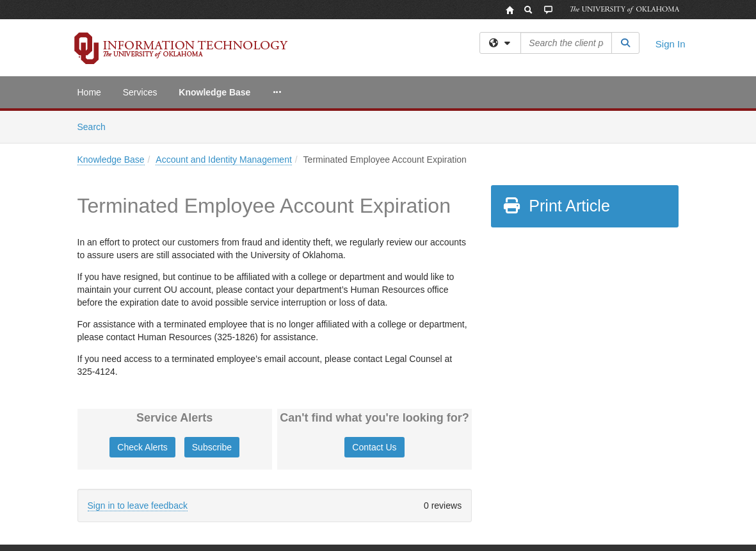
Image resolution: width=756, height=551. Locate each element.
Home (89, 92)
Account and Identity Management (223, 160)
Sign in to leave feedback (138, 506)
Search (96, 126)
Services (140, 92)
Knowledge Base (214, 92)
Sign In (671, 44)
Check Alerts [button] (142, 447)
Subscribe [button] (212, 447)
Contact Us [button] (374, 447)
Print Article (556, 206)
